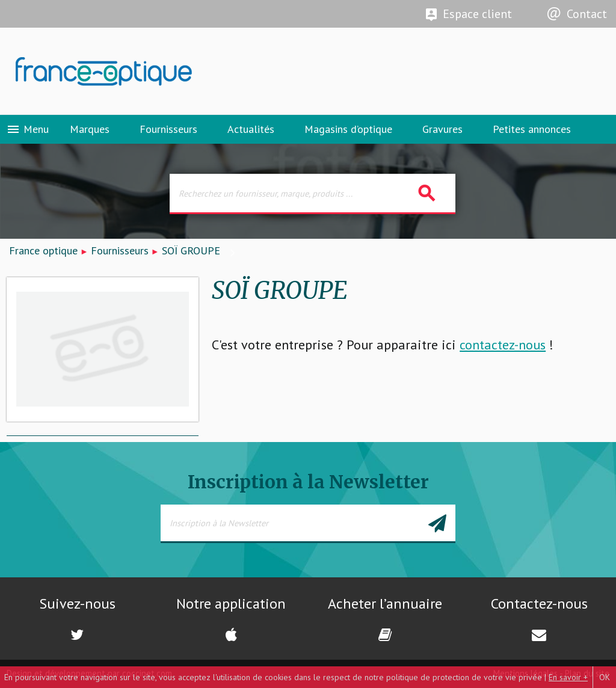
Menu (27, 129)
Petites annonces (532, 129)
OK (605, 677)
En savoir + (568, 677)
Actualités (251, 129)
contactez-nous (503, 345)
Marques (90, 129)
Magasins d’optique (348, 129)
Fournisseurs (168, 129)
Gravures (442, 129)
